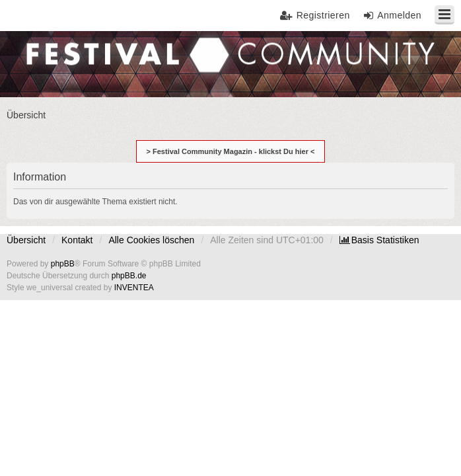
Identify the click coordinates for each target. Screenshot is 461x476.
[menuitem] (379, 240)
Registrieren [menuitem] (323, 15)
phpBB (63, 264)
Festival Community (48, 63)
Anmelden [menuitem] (399, 15)
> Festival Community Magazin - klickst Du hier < (231, 151)
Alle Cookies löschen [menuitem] (151, 240)
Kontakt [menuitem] (77, 240)
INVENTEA (134, 288)
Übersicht (26, 240)
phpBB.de (129, 276)
